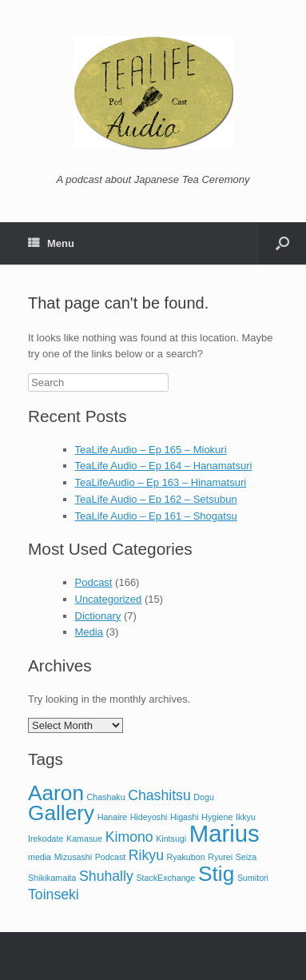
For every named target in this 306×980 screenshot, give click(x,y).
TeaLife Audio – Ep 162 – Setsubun (156, 499)
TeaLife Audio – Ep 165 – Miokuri (151, 450)
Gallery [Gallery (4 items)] (61, 813)
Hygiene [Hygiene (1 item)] (217, 817)
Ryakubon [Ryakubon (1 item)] (186, 857)
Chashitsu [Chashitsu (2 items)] (159, 795)
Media (89, 632)
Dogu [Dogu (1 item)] (203, 797)
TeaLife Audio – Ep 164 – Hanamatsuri (164, 466)
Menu (51, 243)
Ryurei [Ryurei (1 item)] (220, 857)
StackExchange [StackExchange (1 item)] (165, 878)
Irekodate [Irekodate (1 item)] (46, 839)
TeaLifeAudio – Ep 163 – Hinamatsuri (161, 482)
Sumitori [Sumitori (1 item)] (253, 878)
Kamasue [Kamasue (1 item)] (84, 839)
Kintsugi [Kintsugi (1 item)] (171, 839)
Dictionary (98, 616)
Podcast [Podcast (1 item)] (111, 857)
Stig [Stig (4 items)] (216, 874)
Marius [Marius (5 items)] (225, 833)
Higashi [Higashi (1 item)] (185, 817)
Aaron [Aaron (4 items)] (56, 793)
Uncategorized (109, 599)
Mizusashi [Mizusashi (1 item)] (73, 857)
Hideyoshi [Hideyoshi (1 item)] (149, 817)
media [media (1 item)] (40, 857)
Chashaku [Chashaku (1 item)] (106, 797)
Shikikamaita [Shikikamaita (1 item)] (52, 878)
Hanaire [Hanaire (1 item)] (112, 817)
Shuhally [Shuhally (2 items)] (106, 876)
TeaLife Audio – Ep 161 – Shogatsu (156, 516)
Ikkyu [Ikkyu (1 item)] (246, 817)
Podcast (94, 582)
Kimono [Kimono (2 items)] (129, 837)
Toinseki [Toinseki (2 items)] (54, 894)
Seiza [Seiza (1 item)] (246, 857)
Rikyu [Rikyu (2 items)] (146, 855)
